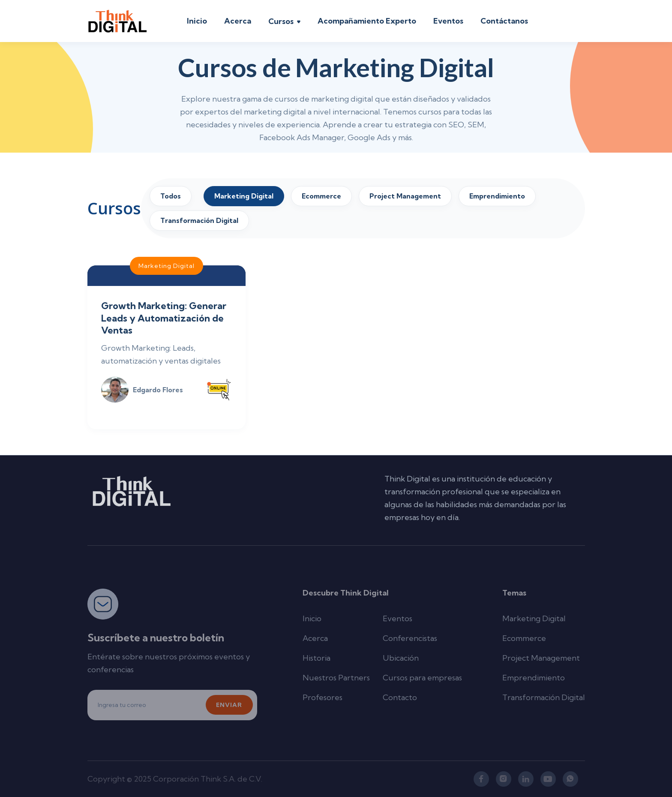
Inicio (197, 21)
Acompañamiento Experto (367, 21)
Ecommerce (524, 638)
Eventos (448, 21)
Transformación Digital (544, 697)
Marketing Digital (534, 618)
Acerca (238, 21)
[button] (284, 22)
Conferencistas (410, 638)
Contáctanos (504, 21)
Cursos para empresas (422, 678)
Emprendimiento (534, 678)
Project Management (541, 658)
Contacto (400, 697)
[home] (117, 21)
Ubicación (401, 658)
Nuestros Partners (336, 678)
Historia (316, 658)
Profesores (322, 697)
